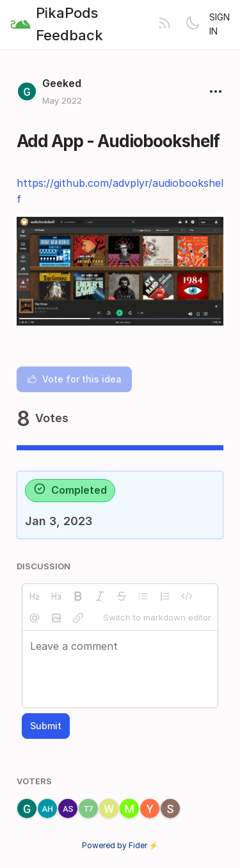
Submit (46, 726)
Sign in (220, 24)
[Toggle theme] (193, 24)
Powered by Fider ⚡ (120, 845)
